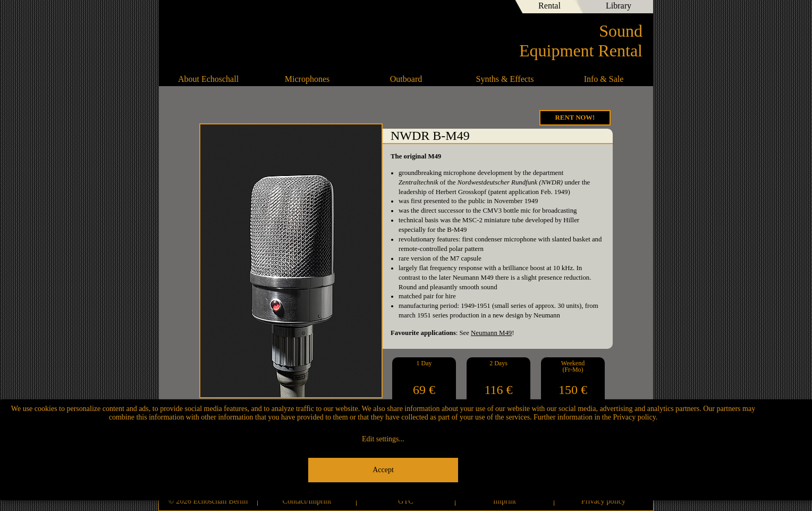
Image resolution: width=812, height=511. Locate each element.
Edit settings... (383, 439)
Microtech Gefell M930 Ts (183, 232)
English (499, 8)
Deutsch (481, 8)
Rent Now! (575, 118)
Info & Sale (604, 79)
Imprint (505, 501)
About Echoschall (208, 79)
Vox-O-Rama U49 (629, 232)
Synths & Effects (505, 79)
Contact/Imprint (307, 501)
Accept (383, 470)
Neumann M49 (491, 333)
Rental (549, 6)
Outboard (406, 79)
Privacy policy (604, 501)
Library (619, 6)
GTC (406, 501)
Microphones (307, 79)
